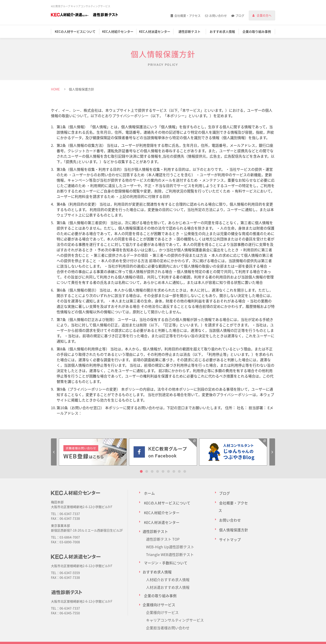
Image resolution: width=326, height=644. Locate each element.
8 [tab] (179, 471)
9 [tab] (185, 471)
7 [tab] (174, 471)
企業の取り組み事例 (257, 31)
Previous (54, 452)
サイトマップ (229, 523)
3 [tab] (152, 471)
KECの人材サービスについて (75, 31)
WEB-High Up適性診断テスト (170, 539)
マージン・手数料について (164, 554)
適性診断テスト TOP (163, 531)
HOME (55, 89)
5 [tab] (163, 471)
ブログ (240, 15)
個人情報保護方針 (233, 516)
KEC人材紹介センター (118, 31)
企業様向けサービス (162, 600)
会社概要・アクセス (187, 15)
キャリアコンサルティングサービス (175, 608)
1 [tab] (141, 471)
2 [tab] (147, 471)
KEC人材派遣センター (155, 31)
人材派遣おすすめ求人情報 (168, 577)
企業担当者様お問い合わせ (168, 615)
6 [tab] (168, 471)
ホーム (148, 492)
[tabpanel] (93, 452)
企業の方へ (264, 15)
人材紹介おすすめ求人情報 (168, 569)
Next (272, 452)
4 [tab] (158, 471)
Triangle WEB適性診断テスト (170, 546)
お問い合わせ (218, 15)
